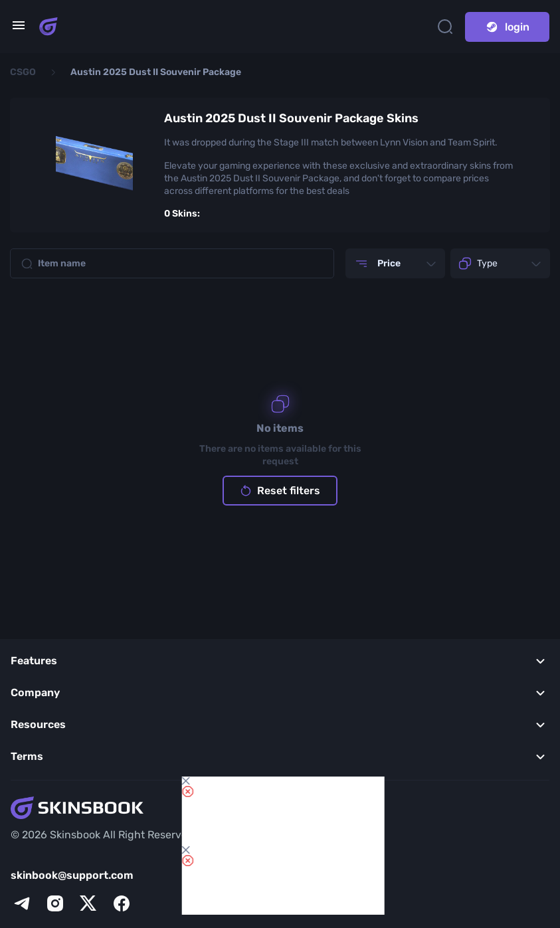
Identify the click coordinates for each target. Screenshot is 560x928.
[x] (88, 903)
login (507, 27)
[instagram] (55, 903)
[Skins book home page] (48, 27)
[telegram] (22, 903)
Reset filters (280, 491)
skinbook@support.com (72, 875)
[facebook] (122, 903)
